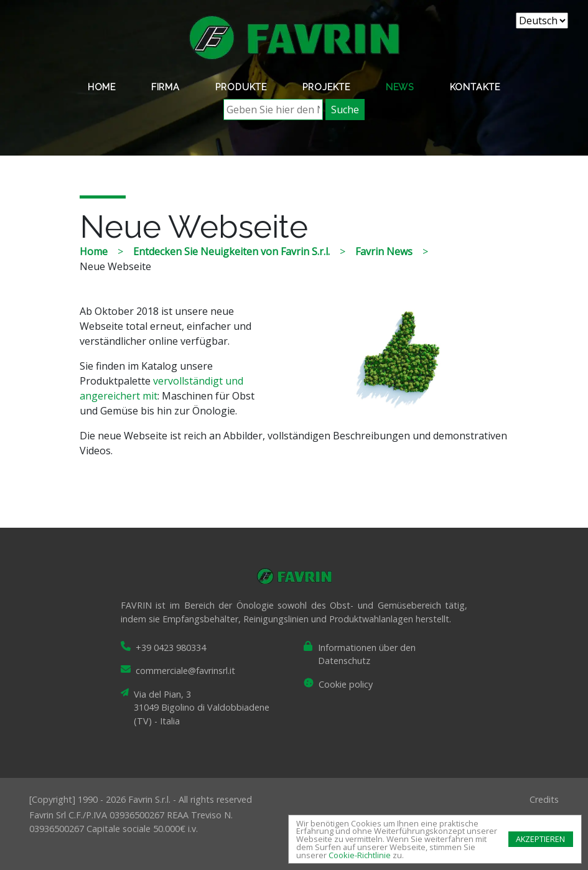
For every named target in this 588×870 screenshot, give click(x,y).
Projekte (326, 87)
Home (102, 87)
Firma (166, 87)
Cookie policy (346, 684)
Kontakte (475, 87)
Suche (345, 110)
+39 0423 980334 (171, 648)
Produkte (241, 87)
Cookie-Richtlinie (360, 855)
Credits (544, 799)
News (400, 87)
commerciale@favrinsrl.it (185, 671)
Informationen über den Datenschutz (367, 654)
